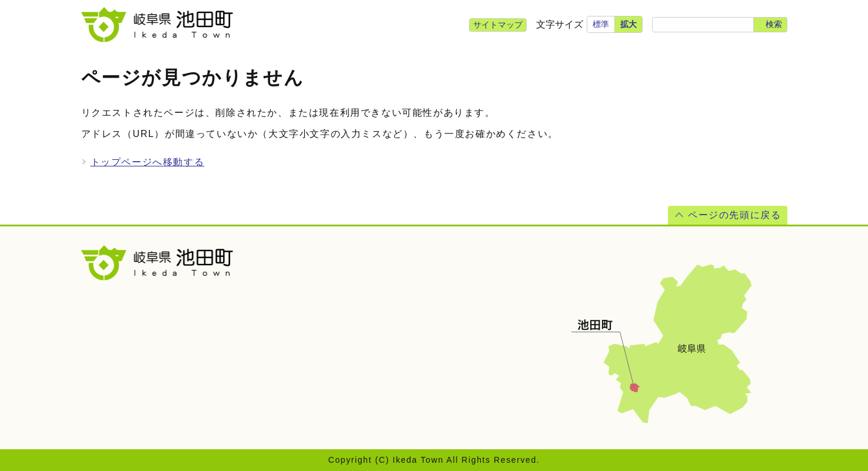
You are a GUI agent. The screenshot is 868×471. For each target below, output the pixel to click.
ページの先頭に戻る (734, 215)
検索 (774, 24)
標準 (601, 24)
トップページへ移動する (148, 162)
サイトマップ (498, 25)
